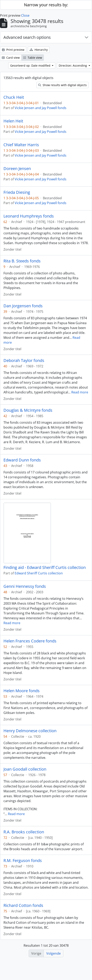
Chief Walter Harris (21, 145)
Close (25, 15)
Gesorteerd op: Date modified (31, 66)
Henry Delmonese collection (30, 731)
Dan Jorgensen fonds (23, 306)
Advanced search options (27, 37)
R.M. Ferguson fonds (23, 861)
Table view (33, 58)
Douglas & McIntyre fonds (28, 410)
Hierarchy (39, 50)
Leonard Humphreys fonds (29, 216)
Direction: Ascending (73, 66)
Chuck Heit (14, 97)
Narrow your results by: (46, 5)
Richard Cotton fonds (23, 905)
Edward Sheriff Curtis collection (39, 573)
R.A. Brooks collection (24, 832)
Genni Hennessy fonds (25, 586)
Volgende (54, 953)
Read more (80, 392)
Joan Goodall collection (25, 769)
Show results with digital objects (62, 85)
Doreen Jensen (17, 169)
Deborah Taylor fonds (24, 361)
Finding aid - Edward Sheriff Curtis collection (45, 567)
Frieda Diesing (17, 192)
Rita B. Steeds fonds (22, 261)
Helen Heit (13, 121)
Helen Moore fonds (22, 691)
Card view (11, 58)
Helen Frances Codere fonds (30, 641)
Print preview (13, 50)
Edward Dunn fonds (22, 460)
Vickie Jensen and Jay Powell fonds (41, 108)
